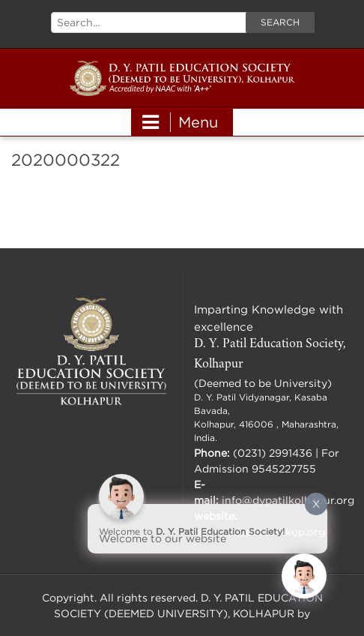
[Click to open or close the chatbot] (304, 576)
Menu (180, 122)
